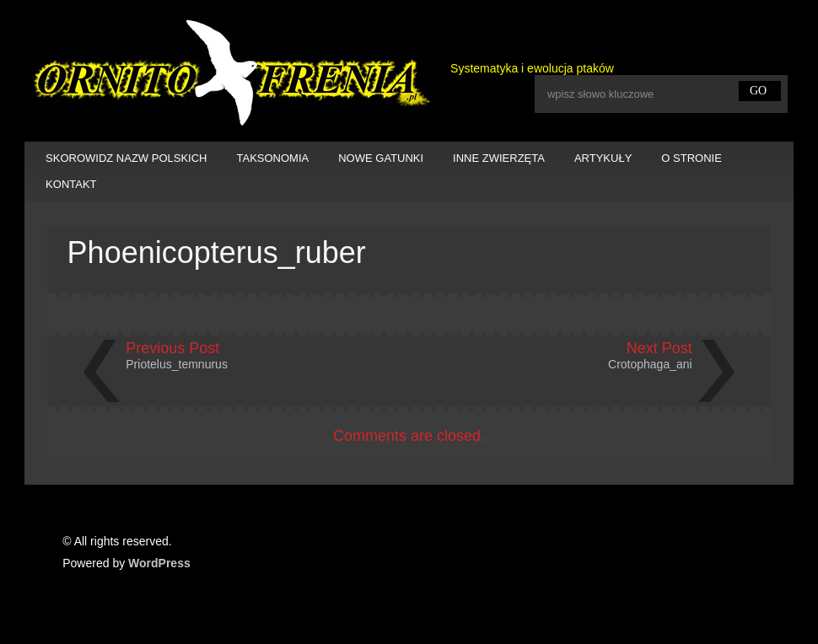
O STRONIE (692, 158)
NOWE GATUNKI (381, 158)
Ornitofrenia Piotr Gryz (229, 74)
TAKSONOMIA (273, 158)
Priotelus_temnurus (177, 364)
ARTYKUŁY (603, 158)
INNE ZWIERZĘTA (499, 158)
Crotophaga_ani (650, 364)
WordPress (159, 563)
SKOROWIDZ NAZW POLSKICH (126, 158)
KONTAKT (71, 184)
